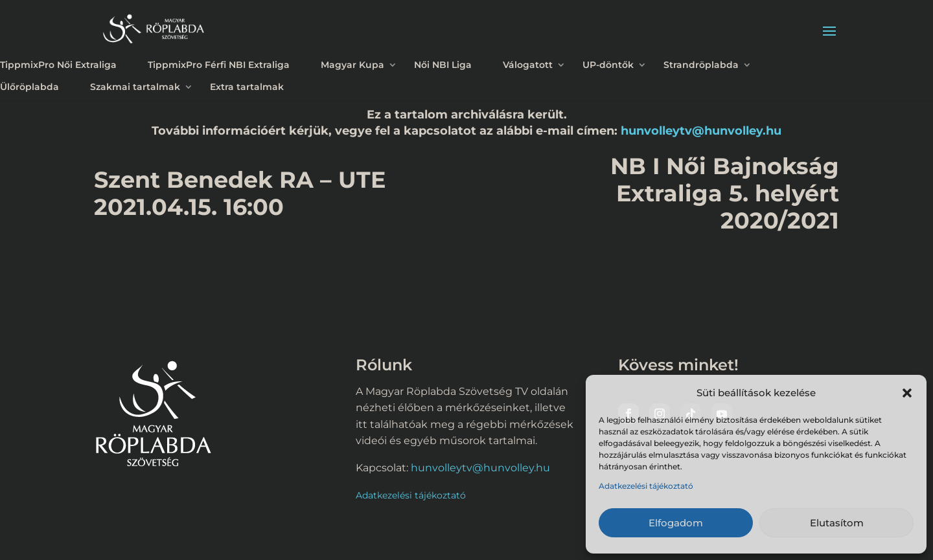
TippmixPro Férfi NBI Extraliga (219, 65)
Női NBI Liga (443, 65)
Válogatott (528, 65)
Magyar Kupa (352, 65)
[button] (907, 393)
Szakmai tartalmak (135, 87)
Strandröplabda (701, 65)
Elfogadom (676, 523)
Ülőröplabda (29, 87)
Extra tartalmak (247, 87)
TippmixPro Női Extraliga (58, 65)
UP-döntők (608, 65)
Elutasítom (837, 523)
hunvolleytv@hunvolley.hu (701, 130)
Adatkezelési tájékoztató (646, 486)
